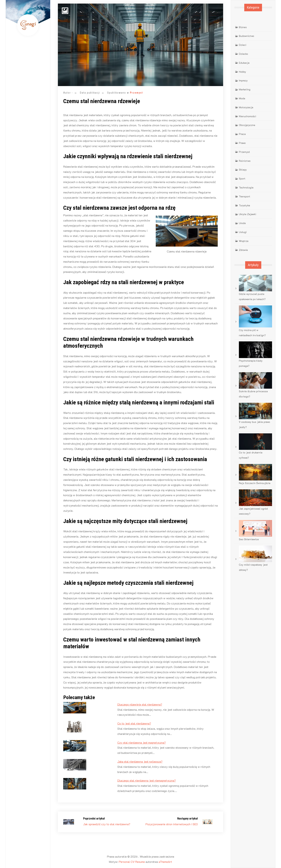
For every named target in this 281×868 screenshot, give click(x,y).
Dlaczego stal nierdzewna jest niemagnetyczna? (147, 780)
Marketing (245, 89)
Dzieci (243, 45)
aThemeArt (165, 862)
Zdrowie (243, 250)
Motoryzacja (246, 107)
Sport (242, 178)
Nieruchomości (247, 116)
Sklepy (243, 170)
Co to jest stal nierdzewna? (134, 723)
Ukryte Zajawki (247, 214)
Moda (242, 98)
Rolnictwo (245, 161)
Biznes (243, 27)
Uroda (242, 223)
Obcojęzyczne (247, 125)
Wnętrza (244, 241)
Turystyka (244, 205)
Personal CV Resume (132, 862)
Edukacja (244, 63)
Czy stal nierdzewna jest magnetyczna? (142, 742)
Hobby (242, 72)
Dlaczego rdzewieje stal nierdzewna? (140, 704)
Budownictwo (247, 36)
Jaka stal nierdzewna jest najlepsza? (140, 761)
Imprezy (243, 80)
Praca (242, 134)
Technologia (246, 187)
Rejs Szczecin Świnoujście (255, 483)
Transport (245, 196)
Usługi (243, 232)
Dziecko (243, 54)
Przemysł (136, 93)
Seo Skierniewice (249, 539)
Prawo (242, 143)
